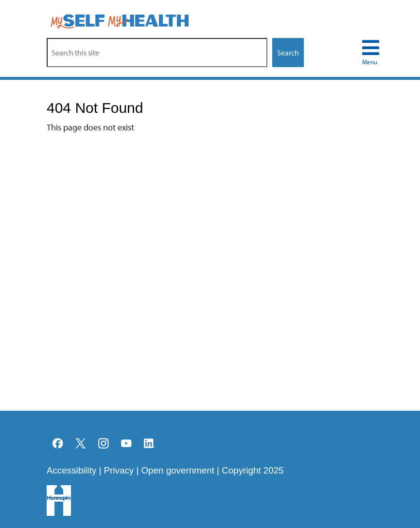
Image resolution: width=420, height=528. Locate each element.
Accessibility (71, 470)
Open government (178, 470)
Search (288, 53)
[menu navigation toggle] (371, 53)
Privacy (119, 470)
